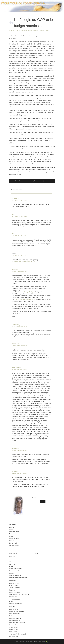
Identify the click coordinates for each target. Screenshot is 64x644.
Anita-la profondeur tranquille (18, 634)
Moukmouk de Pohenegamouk (32, 12)
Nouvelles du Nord (15, 539)
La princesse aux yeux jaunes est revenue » (43, 181)
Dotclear (44, 642)
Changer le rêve (14, 583)
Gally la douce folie (15, 575)
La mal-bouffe (13, 543)
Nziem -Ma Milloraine (16, 569)
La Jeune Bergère (15, 614)
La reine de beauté (15, 620)
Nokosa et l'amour (15, 532)
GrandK (12, 573)
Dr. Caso (52, 147)
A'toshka (12, 562)
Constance (15, 198)
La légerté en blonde (15, 618)
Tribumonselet (16, 367)
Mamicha (12, 564)
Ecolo (11, 536)
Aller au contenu (35, 1)
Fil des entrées (39, 554)
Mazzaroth (15, 270)
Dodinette (12, 556)
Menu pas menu (14, 545)
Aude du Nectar (14, 585)
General (41, 30)
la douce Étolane (14, 625)
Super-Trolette (13, 627)
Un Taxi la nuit (13, 636)
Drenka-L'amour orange (16, 604)
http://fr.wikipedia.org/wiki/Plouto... (26, 299)
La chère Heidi (14, 609)
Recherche (33, 498)
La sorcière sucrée (15, 592)
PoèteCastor (13, 597)
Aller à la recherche (57, 1)
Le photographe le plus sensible (19, 578)
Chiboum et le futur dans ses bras (19, 595)
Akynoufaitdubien (14, 599)
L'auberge (12, 541)
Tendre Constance (15, 588)
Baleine (12, 534)
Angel (11, 601)
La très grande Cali (15, 571)
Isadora (11, 616)
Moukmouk (33, 30)
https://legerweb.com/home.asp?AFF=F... (24, 262)
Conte (11, 529)
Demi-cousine (13, 632)
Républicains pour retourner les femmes (34, 149)
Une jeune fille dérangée (17, 611)
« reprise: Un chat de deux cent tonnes (19, 181)
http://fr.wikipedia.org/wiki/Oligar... (25, 292)
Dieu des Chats (14, 630)
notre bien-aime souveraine (17, 623)
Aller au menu (46, 1)
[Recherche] (35, 501)
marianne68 (16, 324)
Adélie (11, 566)
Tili (13, 214)
